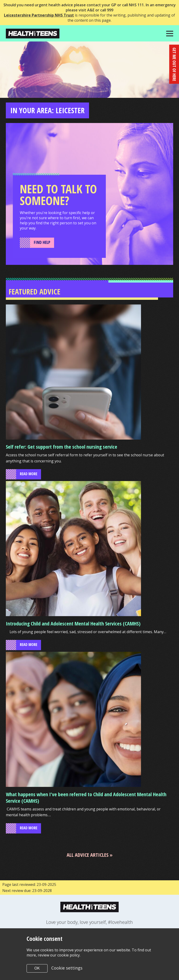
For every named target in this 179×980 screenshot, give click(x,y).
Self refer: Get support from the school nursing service (62, 447)
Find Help (42, 242)
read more (29, 474)
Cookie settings (67, 968)
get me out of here (174, 64)
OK (37, 968)
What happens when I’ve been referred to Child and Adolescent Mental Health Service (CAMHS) (86, 798)
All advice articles (88, 856)
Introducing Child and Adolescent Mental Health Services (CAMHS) (73, 624)
